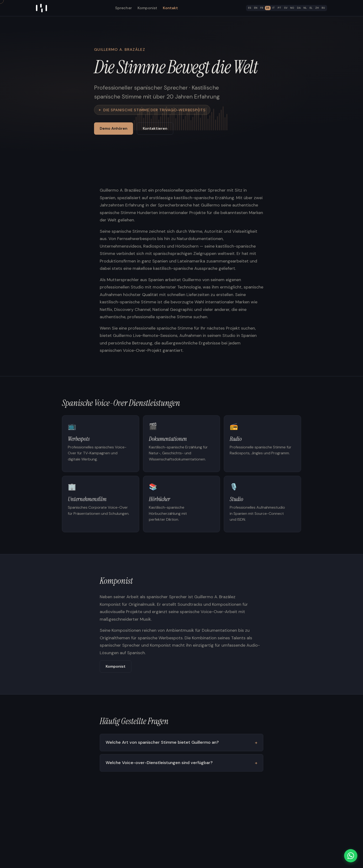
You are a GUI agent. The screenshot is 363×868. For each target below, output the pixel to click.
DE (268, 8)
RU (323, 8)
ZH (317, 8)
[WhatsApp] (351, 856)
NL (305, 8)
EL (311, 8)
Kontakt (170, 8)
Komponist (147, 8)
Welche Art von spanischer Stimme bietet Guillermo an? (162, 743)
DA (299, 8)
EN (256, 8)
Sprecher (123, 8)
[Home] (41, 8)
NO (292, 8)
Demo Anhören (114, 128)
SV (286, 8)
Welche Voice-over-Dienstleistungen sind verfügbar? (159, 763)
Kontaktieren (155, 128)
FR (262, 8)
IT (274, 8)
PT (279, 8)
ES (250, 8)
